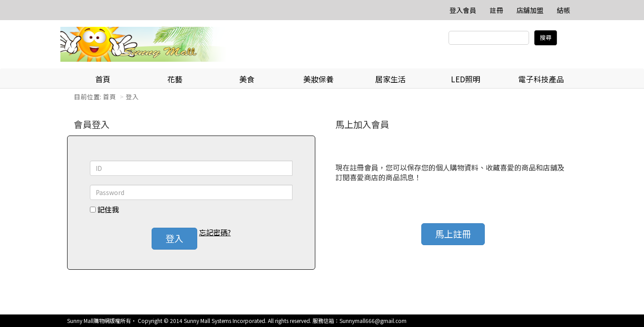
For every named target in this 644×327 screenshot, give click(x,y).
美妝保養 (318, 79)
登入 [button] (174, 238)
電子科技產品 (541, 79)
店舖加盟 (530, 10)
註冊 (496, 10)
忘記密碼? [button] (215, 232)
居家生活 (390, 79)
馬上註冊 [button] (453, 234)
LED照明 (466, 79)
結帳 (563, 10)
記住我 (108, 210)
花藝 (175, 79)
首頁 (103, 79)
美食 (247, 79)
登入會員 (463, 10)
